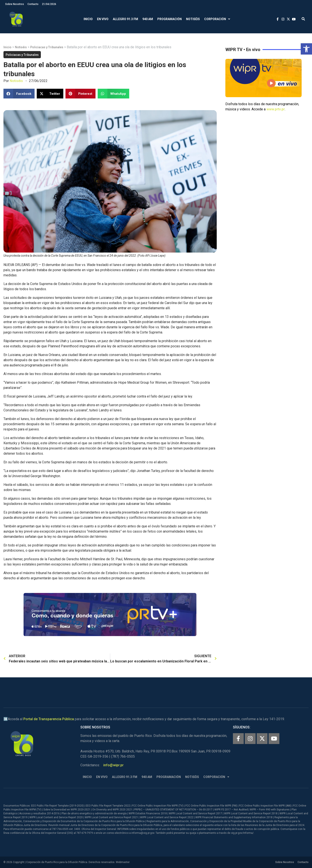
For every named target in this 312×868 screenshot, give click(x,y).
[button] (306, 49)
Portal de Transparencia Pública (49, 719)
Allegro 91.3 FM (125, 19)
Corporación (217, 19)
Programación (170, 19)
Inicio (88, 19)
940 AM (148, 19)
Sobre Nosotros (15, 4)
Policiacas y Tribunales (47, 47)
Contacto (33, 4)
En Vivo (103, 19)
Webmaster (123, 862)
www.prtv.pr (276, 109)
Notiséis (193, 19)
